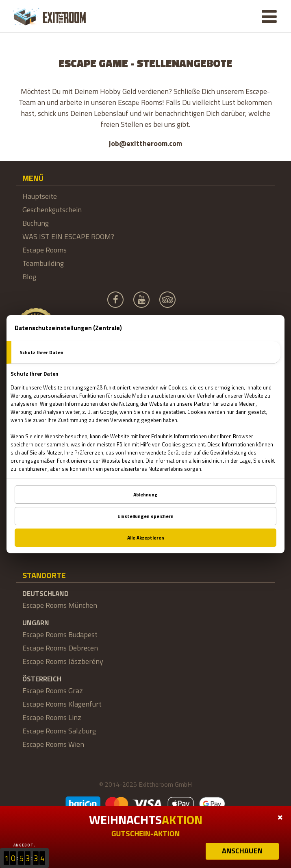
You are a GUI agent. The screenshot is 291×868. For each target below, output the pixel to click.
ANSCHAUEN (242, 851)
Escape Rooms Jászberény (63, 661)
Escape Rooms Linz (52, 717)
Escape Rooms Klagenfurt (62, 704)
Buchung (36, 223)
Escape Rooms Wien (53, 744)
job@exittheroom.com (145, 143)
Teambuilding (43, 263)
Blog (29, 277)
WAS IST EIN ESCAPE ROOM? (68, 236)
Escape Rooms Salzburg (59, 731)
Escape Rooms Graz (53, 691)
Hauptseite (40, 196)
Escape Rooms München (60, 605)
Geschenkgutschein (52, 210)
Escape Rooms (45, 250)
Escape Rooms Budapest (60, 634)
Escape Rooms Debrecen (60, 648)
